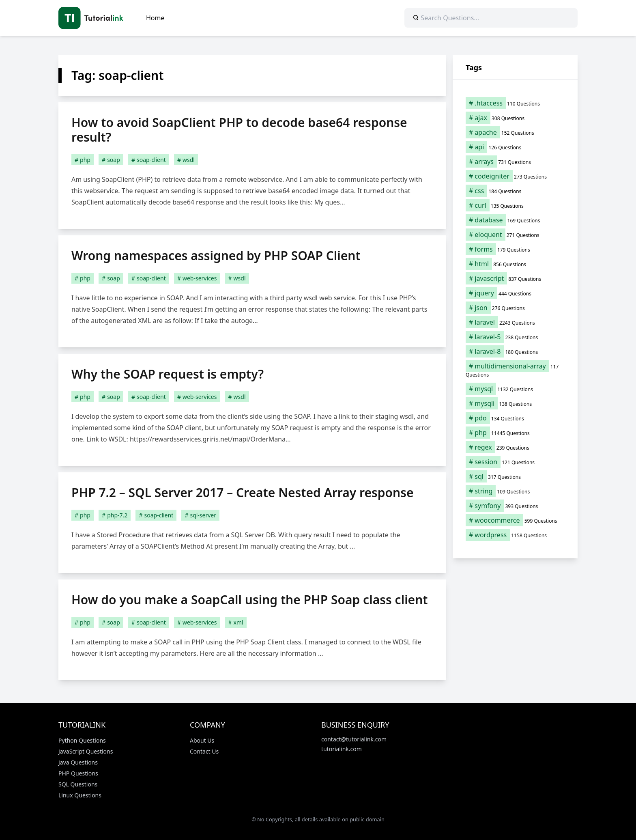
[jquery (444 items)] (515, 293)
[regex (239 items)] (515, 447)
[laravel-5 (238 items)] (515, 337)
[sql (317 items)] (515, 476)
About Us (202, 740)
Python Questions (82, 740)
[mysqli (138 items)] (515, 403)
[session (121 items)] (515, 462)
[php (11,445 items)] (515, 433)
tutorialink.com (342, 749)
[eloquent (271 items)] (515, 235)
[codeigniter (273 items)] (515, 176)
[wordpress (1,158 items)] (515, 535)
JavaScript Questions (86, 751)
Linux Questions (80, 795)
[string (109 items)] (515, 491)
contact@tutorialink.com (354, 739)
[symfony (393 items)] (515, 506)
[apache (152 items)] (515, 132)
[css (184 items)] (515, 191)
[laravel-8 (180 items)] (515, 351)
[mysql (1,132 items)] (515, 389)
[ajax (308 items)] (515, 118)
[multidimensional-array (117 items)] (515, 370)
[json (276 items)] (515, 308)
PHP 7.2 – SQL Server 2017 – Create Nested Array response (243, 492)
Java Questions (78, 762)
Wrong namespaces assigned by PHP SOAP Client (216, 255)
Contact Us (204, 751)
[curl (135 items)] (515, 205)
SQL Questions (78, 784)
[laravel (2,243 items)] (515, 322)
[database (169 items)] (515, 220)
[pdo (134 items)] (515, 418)
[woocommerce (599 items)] (515, 520)
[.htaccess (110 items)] (515, 103)
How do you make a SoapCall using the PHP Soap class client (250, 600)
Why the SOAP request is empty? (168, 374)
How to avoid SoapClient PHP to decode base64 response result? (239, 130)
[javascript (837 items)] (515, 278)
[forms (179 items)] (515, 249)
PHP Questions (78, 773)
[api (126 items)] (515, 147)
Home (155, 18)
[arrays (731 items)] (515, 162)
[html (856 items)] (515, 264)
